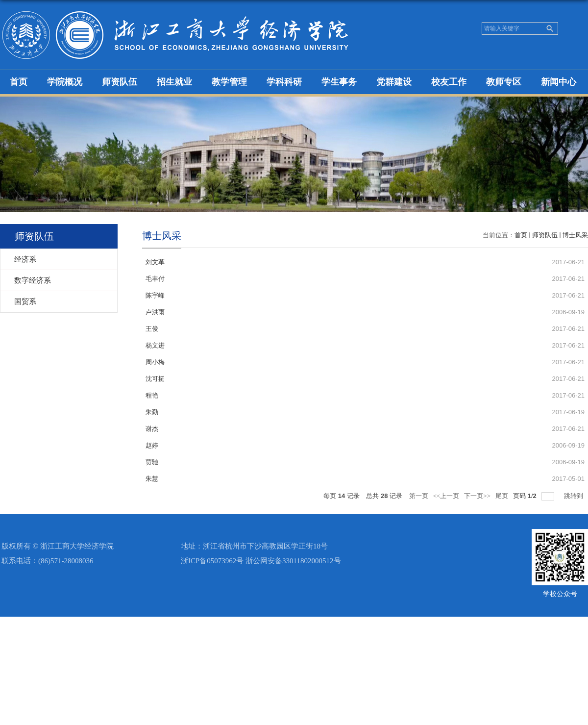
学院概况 (65, 82)
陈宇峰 (155, 295)
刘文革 (155, 262)
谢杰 (152, 429)
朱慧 (152, 479)
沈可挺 (155, 379)
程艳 (152, 395)
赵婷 (152, 445)
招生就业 (174, 82)
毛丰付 (155, 279)
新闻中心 (559, 82)
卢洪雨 (155, 312)
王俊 (152, 329)
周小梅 (155, 362)
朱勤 (152, 412)
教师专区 (504, 82)
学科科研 (284, 82)
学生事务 (339, 82)
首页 (19, 82)
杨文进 (155, 345)
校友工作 (449, 82)
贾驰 (152, 462)
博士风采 (575, 235)
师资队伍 (120, 82)
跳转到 (574, 496)
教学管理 (229, 82)
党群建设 (394, 82)
